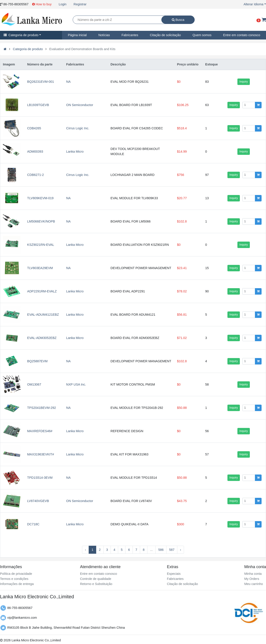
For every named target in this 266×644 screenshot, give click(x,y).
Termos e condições (14, 579)
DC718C (33, 524)
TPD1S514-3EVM (40, 478)
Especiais (174, 574)
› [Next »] (181, 550)
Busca (178, 20)
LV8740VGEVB (38, 501)
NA (68, 82)
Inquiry (244, 82)
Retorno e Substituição (96, 584)
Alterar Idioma (254, 4)
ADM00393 (35, 152)
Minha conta (253, 574)
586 (161, 550)
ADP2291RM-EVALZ (42, 291)
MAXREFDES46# (40, 431)
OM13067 (34, 384)
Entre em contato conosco (99, 574)
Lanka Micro (75, 152)
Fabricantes (130, 35)
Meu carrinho (254, 584)
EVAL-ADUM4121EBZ (43, 315)
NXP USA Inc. (76, 384)
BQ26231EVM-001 (41, 82)
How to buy (42, 4)
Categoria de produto (21, 35)
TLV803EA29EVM (40, 268)
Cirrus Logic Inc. (78, 128)
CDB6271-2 (36, 175)
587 (172, 550)
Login (63, 4)
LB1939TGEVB (38, 105)
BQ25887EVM (37, 361)
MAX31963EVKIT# (41, 454)
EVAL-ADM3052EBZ (42, 338)
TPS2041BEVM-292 (42, 408)
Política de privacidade (16, 574)
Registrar (80, 4)
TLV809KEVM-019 (40, 198)
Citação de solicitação (165, 35)
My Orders (252, 579)
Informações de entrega (17, 584)
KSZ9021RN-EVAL (41, 245)
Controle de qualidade (96, 579)
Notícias (104, 35)
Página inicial (77, 35)
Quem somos (202, 35)
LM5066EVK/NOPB (41, 221)
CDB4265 (34, 128)
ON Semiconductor (80, 105)
